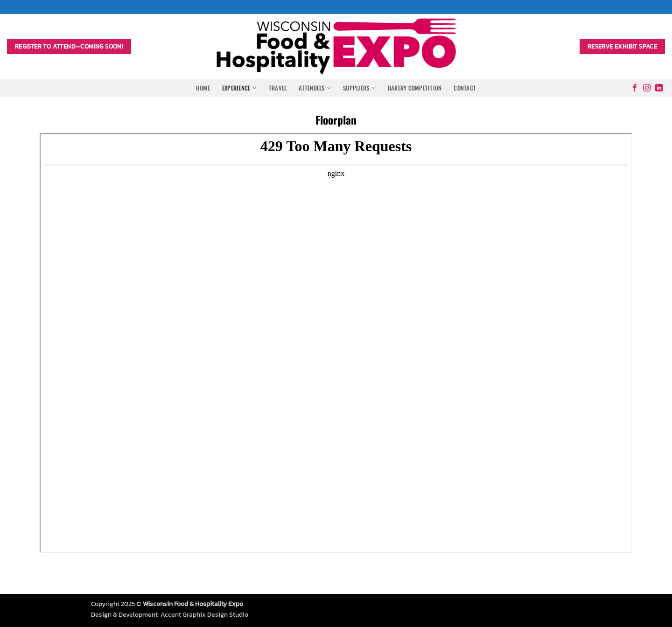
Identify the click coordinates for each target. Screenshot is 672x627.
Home (203, 88)
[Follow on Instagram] (647, 88)
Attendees (315, 88)
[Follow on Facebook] (635, 88)
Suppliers (359, 88)
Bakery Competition (415, 88)
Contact (465, 88)
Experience (239, 88)
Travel (278, 88)
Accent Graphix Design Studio (204, 614)
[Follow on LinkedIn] (659, 88)
